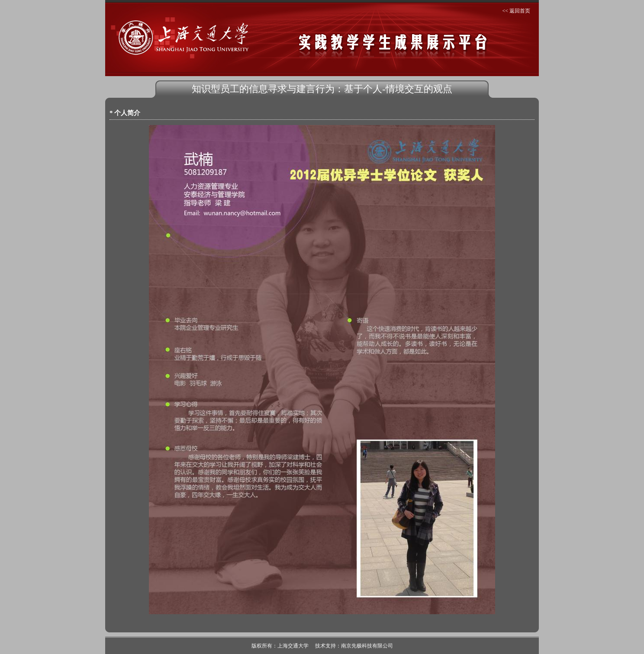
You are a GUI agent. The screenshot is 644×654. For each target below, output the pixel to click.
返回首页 (520, 11)
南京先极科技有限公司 (367, 646)
